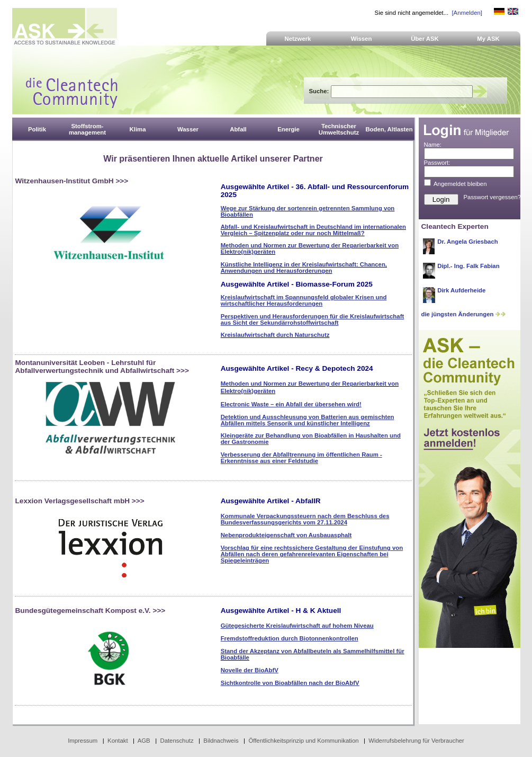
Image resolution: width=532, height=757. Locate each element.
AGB (144, 741)
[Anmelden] (467, 13)
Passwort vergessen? (493, 197)
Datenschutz (177, 741)
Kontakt (118, 741)
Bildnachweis (221, 741)
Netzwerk (298, 39)
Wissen (362, 39)
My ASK (488, 39)
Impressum (83, 741)
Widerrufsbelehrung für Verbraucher (416, 741)
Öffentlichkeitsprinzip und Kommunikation (303, 741)
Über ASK (425, 39)
